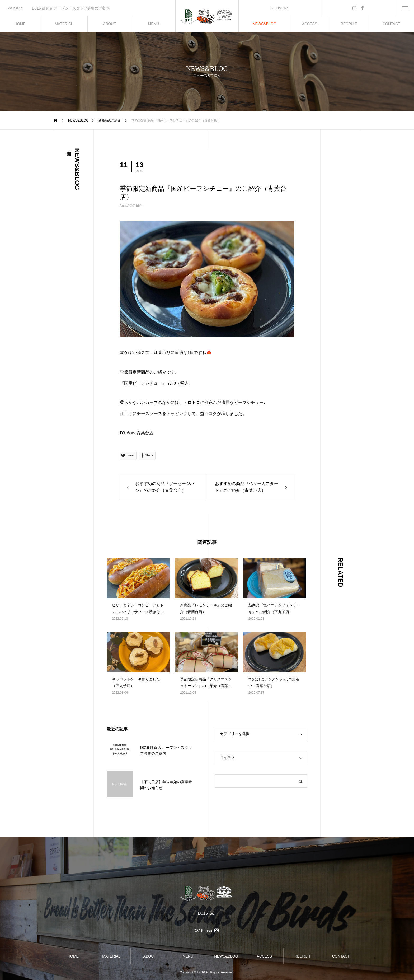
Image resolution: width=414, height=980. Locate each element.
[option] (88, 8)
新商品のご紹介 (131, 206)
